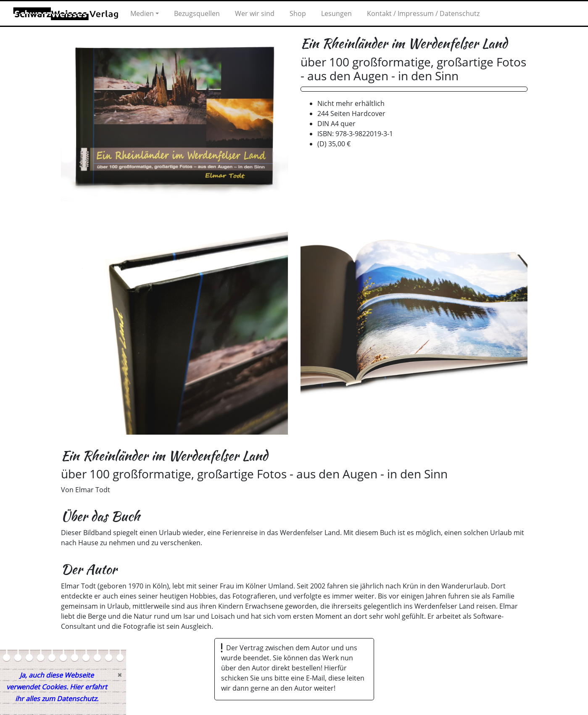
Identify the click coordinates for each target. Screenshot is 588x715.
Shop (298, 13)
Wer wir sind (255, 13)
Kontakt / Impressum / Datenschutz (423, 13)
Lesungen (336, 13)
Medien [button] (142, 13)
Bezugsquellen (197, 13)
